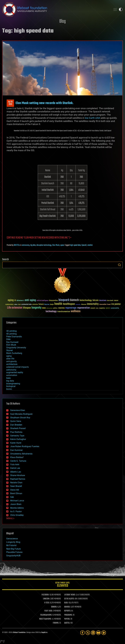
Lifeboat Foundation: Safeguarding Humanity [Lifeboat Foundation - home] (56, 9)
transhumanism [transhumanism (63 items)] (64, 312)
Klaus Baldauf (17, 457)
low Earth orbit (92, 118)
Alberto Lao (16, 472)
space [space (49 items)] (108, 308)
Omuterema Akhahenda (21, 454)
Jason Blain (16, 504)
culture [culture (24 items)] (16, 305)
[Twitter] (88, 633)
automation (12, 375)
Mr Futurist (11, 545)
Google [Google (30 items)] (52, 305)
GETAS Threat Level (62, 585)
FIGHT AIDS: (48, 611)
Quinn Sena (16, 421)
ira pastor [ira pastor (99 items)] (116, 304)
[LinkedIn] (93, 633)
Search (119, 265)
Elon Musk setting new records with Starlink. (44, 103)
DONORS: (54, 607)
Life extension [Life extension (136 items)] (15, 308)
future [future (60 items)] (41, 304)
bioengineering (13, 384)
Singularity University (16, 348)
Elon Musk (56, 245)
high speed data (75, 245)
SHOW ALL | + (10, 519)
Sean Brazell (16, 486)
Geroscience (12, 539)
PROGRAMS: (68, 615)
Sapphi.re (44, 633)
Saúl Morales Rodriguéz (21, 414)
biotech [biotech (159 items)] (74, 300)
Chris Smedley (17, 515)
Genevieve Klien (18, 410)
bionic (9, 389)
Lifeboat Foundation (19, 633)
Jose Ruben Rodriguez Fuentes (25, 446)
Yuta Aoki (15, 464)
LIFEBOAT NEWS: (70, 595)
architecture (12, 364)
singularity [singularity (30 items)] (102, 308)
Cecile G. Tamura (18, 461)
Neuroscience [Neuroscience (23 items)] (49, 308)
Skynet (9, 350)
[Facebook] (82, 633)
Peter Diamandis (14, 337)
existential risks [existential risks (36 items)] (27, 305)
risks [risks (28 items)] (97, 308)
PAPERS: (67, 619)
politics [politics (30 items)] (55, 308)
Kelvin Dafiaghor (18, 439)
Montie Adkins (17, 508)
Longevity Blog (13, 542)
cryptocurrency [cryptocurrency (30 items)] (9, 305)
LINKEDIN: (46, 599)
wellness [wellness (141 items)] (76, 311)
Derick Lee (15, 468)
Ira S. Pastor (16, 511)
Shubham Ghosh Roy (20, 418)
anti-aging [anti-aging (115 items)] (30, 300)
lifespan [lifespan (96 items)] (27, 308)
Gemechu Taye (17, 436)
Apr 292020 (10, 103)
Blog (62, 21)
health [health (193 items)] (58, 304)
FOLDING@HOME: (46, 615)
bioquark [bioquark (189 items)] (64, 300)
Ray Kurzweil (12, 342)
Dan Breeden (16, 425)
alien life (10, 359)
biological (11, 386)
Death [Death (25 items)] (19, 305)
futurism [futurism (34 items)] (47, 305)
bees (8, 378)
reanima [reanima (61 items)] (61, 308)
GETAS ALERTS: (69, 599)
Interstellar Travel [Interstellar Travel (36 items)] (105, 305)
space (62, 245)
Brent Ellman (16, 493)
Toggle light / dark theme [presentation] (121, 9)
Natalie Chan (16, 483)
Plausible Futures (14, 552)
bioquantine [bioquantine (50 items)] (53, 300)
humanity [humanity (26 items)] (78, 305)
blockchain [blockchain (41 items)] (103, 301)
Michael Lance (17, 501)
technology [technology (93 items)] (51, 312)
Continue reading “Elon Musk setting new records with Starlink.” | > (39, 238)
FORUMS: (56, 623)
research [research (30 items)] (93, 308)
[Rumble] (104, 633)
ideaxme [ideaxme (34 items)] (84, 305)
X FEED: (47, 603)
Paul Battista (16, 432)
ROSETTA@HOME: (45, 619)
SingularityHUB (13, 556)
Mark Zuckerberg (14, 353)
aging (9, 356)
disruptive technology (44, 245)
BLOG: (66, 603)
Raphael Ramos (18, 479)
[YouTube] (98, 633)
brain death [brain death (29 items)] (110, 301)
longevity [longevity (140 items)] (37, 308)
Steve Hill (15, 490)
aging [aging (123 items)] (11, 300)
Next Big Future (13, 549)
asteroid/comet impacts (17, 367)
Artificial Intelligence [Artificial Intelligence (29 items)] (42, 301)
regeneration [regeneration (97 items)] (83, 308)
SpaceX (84, 245)
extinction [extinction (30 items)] (35, 305)
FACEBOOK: (45, 595)
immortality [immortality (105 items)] (93, 304)
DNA (8, 339)
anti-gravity (12, 361)
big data (33, 245)
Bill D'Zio (17, 245)
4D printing (11, 334)
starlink (90, 245)
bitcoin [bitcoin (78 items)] (96, 300)
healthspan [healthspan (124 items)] (69, 304)
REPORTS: (68, 611)
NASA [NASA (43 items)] (44, 308)
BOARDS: (67, 607)
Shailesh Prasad (18, 428)
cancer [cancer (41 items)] (116, 301)
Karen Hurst (16, 443)
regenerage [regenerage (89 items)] (71, 308)
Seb (12, 497)
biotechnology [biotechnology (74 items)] (86, 300)
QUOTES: (67, 623)
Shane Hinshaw (18, 475)
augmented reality (15, 372)
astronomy (26, 245)
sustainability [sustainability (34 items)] (115, 308)
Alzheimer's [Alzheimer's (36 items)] (20, 301)
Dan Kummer (16, 450)
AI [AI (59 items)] (15, 301)
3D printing (11, 331)
